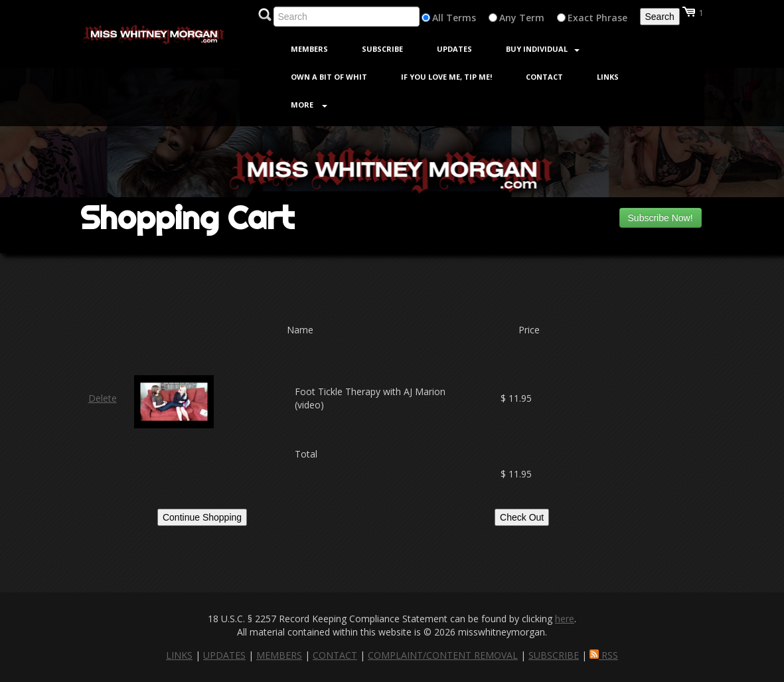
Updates (454, 49)
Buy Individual (543, 49)
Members (309, 49)
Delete (103, 398)
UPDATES (224, 655)
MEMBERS (279, 655)
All (438, 18)
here (565, 619)
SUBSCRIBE (554, 655)
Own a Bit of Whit (329, 77)
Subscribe (382, 49)
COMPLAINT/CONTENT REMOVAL (443, 655)
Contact (544, 77)
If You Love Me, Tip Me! (446, 77)
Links (608, 77)
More (309, 105)
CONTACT (335, 655)
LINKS (179, 655)
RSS (604, 655)
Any (508, 18)
